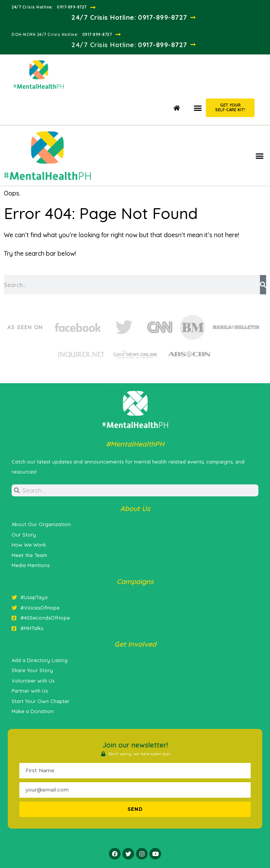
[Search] (263, 285)
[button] (198, 108)
